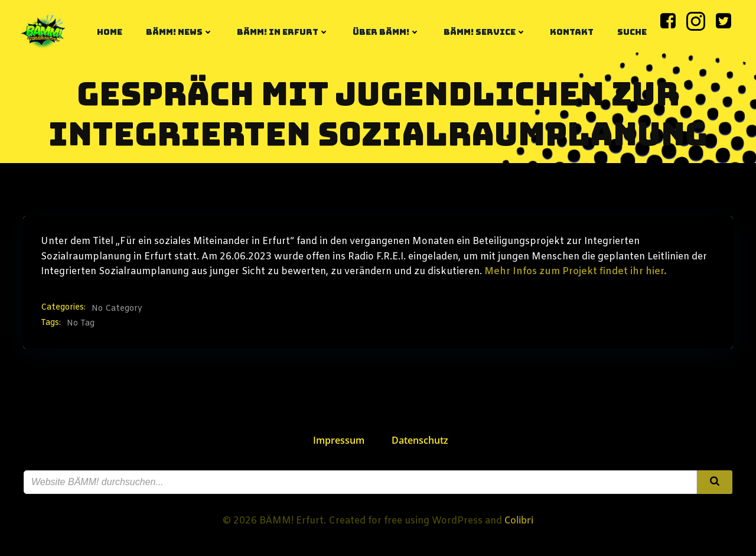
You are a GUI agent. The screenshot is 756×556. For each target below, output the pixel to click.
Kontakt (572, 32)
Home (110, 32)
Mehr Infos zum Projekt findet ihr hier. (576, 272)
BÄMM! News (180, 32)
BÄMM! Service (485, 32)
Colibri (519, 520)
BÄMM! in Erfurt (283, 32)
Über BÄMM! (386, 32)
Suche (632, 32)
